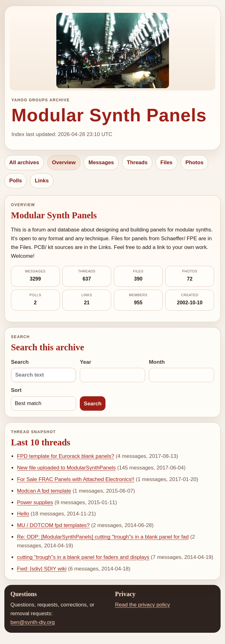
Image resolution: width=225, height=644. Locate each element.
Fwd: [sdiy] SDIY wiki (42, 569)
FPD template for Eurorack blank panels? (66, 456)
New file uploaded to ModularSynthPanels (66, 468)
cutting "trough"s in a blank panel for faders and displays (83, 557)
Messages (101, 162)
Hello (23, 514)
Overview (64, 162)
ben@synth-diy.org (33, 622)
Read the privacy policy (143, 605)
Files (167, 162)
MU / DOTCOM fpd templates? (53, 525)
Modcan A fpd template (44, 491)
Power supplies (35, 502)
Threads (137, 162)
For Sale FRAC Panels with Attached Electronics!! (76, 479)
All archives (24, 162)
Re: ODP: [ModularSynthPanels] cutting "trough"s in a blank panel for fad (103, 537)
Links (42, 181)
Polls (15, 181)
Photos (194, 162)
